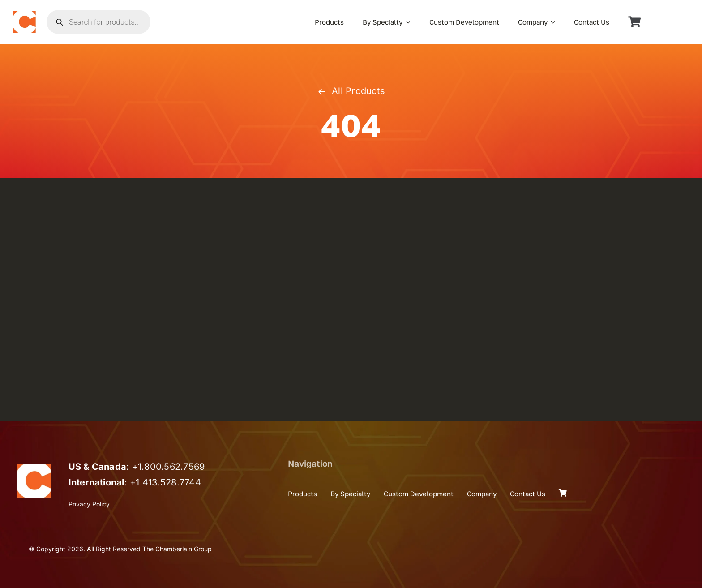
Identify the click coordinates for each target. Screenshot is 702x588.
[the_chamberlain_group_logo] (25, 14)
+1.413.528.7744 (165, 482)
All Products (351, 91)
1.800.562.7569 (171, 467)
